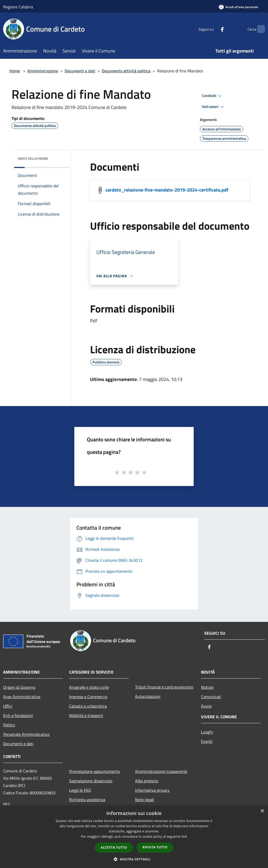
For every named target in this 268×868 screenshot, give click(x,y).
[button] (134, 859)
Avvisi (206, 706)
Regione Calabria (18, 7)
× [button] (262, 811)
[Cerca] (259, 29)
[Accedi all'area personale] (238, 7)
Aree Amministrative (22, 697)
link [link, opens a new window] (184, 837)
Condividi (213, 96)
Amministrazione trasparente (161, 771)
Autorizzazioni (148, 696)
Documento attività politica (126, 71)
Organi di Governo (19, 687)
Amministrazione (43, 71)
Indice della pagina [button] (33, 158)
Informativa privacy (152, 790)
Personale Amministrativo (26, 734)
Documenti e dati (80, 71)
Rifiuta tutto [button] (155, 847)
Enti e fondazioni (18, 715)
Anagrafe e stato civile (89, 687)
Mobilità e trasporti (86, 715)
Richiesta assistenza (87, 800)
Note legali (145, 800)
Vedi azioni (214, 107)
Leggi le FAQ (80, 790)
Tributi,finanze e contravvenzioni (164, 687)
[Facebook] (212, 29)
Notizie (207, 687)
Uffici (8, 706)
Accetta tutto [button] (114, 847)
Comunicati (211, 697)
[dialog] (134, 837)
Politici (9, 725)
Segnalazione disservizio (91, 781)
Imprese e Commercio (88, 697)
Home (15, 71)
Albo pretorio (147, 781)
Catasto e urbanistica (88, 706)
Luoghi (207, 732)
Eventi (207, 741)
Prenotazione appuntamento (94, 771)
